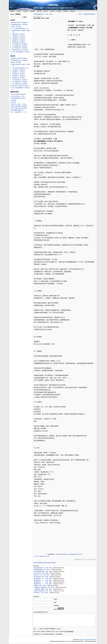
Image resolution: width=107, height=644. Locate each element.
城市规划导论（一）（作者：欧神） (43, 584)
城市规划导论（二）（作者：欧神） (43, 582)
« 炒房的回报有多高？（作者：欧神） (43, 14)
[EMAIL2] (49, 631)
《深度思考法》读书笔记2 (18, 36)
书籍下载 (39, 11)
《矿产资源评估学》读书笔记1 (19, 44)
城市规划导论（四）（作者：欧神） (43, 578)
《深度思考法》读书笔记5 (18, 38)
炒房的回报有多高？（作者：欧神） (43, 568)
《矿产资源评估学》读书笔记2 (19, 46)
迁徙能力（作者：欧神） (40, 586)
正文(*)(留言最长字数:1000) (40, 612)
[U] (56, 631)
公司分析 (26, 11)
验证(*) (56, 609)
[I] (54, 631)
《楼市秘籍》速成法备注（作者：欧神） (44, 587)
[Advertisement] (50, 34)
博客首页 (12, 11)
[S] (59, 631)
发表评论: (37, 597)
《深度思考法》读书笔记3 (18, 42)
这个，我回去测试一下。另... (19, 112)
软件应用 (52, 11)
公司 (48, 556)
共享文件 (14, 102)
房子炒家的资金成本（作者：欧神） (43, 571)
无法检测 (14, 100)
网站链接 (56, 606)
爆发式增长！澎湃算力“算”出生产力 (21, 86)
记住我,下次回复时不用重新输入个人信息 (50, 629)
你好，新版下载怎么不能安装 (19, 108)
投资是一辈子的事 (16, 27)
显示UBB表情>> (70, 631)
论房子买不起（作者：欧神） (41, 573)
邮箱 (55, 602)
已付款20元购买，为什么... (18, 96)
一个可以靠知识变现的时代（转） (20, 28)
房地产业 (19, 11)
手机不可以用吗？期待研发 (18, 94)
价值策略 (32, 11)
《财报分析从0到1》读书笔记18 (20, 50)
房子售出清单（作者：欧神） (41, 577)
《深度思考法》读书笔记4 (18, 40)
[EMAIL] (44, 631)
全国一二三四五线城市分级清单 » (87, 14)
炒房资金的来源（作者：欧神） (42, 570)
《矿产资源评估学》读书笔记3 (19, 48)
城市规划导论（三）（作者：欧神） (43, 580)
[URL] (35, 631)
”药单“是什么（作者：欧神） (41, 593)
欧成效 (42, 556)
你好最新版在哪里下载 (17, 110)
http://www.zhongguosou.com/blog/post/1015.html (69, 554)
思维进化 (59, 11)
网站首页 (72, 11)
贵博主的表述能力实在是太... (19, 98)
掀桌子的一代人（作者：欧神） (42, 575)
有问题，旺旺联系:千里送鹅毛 (19, 106)
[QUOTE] (63, 631)
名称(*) (56, 599)
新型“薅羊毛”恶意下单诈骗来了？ (20, 23)
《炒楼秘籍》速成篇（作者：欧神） (43, 589)
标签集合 (66, 11)
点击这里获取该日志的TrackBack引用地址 (45, 563)
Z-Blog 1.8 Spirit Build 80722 (87, 640)
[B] (53, 631)
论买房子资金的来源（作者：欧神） (43, 591)
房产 (38, 556)
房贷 (45, 556)
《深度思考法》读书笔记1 (18, 34)
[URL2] (39, 631)
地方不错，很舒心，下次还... (19, 104)
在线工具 (46, 11)
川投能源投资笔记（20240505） (20, 25)
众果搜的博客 (53, 5)
